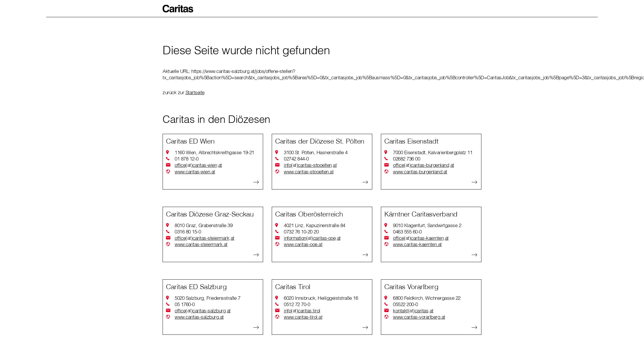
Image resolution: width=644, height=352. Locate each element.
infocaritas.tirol (302, 311)
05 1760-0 (185, 304)
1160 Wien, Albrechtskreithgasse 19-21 (214, 152)
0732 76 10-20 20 (301, 232)
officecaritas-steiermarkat (205, 238)
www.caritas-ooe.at (303, 244)
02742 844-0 (296, 159)
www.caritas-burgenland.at (420, 172)
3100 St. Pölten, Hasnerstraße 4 (316, 152)
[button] (178, 9)
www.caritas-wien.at (195, 172)
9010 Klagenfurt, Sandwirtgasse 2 (427, 225)
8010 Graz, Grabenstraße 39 (204, 225)
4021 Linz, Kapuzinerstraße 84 (315, 225)
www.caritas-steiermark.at (201, 244)
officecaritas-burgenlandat (424, 165)
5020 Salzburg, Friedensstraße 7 (208, 298)
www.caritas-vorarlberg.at (419, 317)
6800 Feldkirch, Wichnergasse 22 (427, 298)
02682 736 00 (406, 159)
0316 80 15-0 (188, 232)
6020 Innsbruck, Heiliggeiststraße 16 (321, 298)
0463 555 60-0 (407, 232)
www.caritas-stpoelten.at (309, 172)
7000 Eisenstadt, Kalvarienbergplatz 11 (433, 152)
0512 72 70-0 (297, 304)
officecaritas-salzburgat (203, 311)
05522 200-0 (405, 304)
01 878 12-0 (187, 159)
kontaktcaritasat (413, 311)
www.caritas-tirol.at (303, 317)
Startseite (195, 92)
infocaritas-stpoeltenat (310, 165)
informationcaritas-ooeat (312, 238)
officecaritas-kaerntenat (421, 238)
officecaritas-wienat (198, 165)
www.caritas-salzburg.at (199, 317)
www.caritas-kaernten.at (417, 244)
